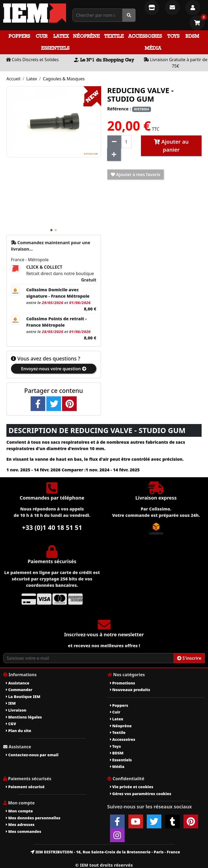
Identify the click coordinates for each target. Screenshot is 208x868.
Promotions (123, 683)
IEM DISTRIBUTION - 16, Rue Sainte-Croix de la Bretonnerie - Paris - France (105, 852)
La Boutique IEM (23, 697)
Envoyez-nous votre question (54, 369)
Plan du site (19, 731)
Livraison (16, 710)
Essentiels (55, 48)
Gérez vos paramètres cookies (141, 794)
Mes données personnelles (33, 818)
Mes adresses (20, 825)
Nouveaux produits (130, 690)
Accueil (13, 79)
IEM (11, 703)
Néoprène (86, 36)
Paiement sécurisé (25, 787)
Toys (173, 36)
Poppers (19, 36)
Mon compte (19, 811)
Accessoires (145, 36)
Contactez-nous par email (32, 755)
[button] (51, 230)
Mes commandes (24, 831)
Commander (19, 690)
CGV (11, 724)
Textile (114, 36)
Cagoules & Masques (64, 79)
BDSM (192, 36)
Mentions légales (24, 717)
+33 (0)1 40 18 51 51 (52, 527)
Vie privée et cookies (132, 787)
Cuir (42, 36)
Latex (61, 36)
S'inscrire (189, 658)
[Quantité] (126, 142)
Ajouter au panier (171, 146)
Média (153, 48)
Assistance (18, 683)
